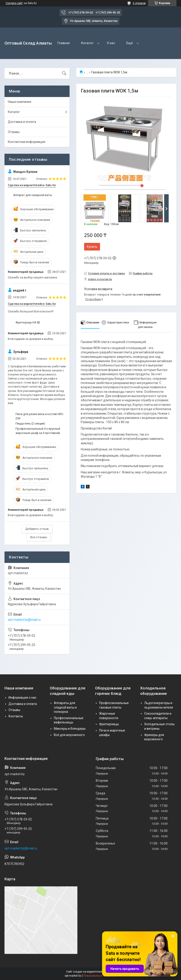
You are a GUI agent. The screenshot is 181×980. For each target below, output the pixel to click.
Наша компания (20, 102)
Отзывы (14, 132)
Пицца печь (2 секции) (30, 423)
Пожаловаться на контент (100, 976)
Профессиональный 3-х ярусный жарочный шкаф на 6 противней (38, 431)
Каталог (87, 43)
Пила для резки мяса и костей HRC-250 (40, 416)
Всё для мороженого (69, 735)
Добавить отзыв (37, 529)
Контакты (16, 716)
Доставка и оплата (22, 122)
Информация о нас (22, 698)
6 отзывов (139, 3)
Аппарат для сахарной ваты (33, 195)
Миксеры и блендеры (70, 729)
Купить (92, 247)
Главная (64, 43)
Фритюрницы (109, 724)
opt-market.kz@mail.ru (24, 620)
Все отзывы (39, 537)
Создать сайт (14, 3)
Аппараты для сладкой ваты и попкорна (65, 707)
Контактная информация (27, 142)
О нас (111, 43)
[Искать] (64, 73)
